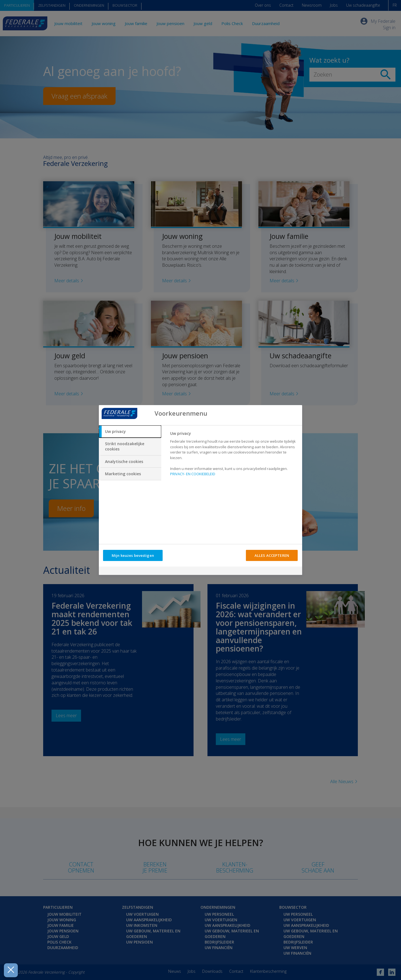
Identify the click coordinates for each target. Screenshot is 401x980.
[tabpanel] (234, 455)
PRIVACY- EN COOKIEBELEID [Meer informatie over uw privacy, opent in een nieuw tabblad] (193, 474)
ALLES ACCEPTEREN (272, 555)
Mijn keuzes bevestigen (133, 555)
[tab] (130, 432)
